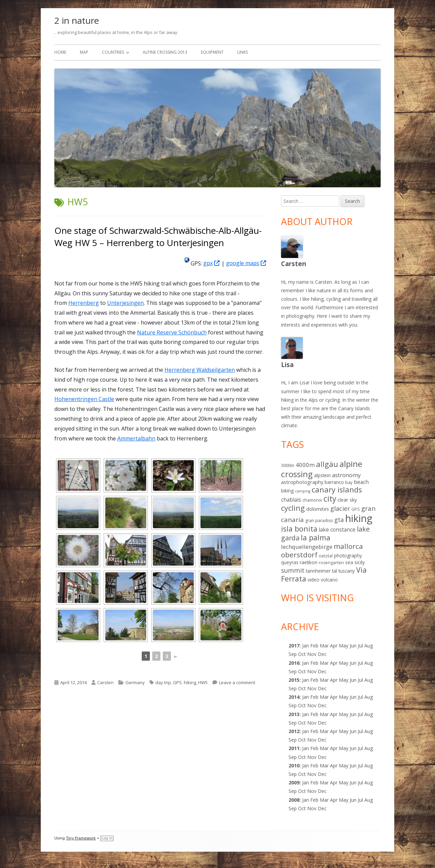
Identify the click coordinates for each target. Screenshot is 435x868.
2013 (294, 714)
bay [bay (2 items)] (349, 482)
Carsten (105, 682)
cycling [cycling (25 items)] (293, 508)
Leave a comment (237, 682)
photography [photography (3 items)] (348, 555)
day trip (163, 682)
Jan (306, 646)
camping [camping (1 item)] (303, 491)
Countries (113, 52)
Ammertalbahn (136, 438)
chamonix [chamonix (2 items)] (312, 500)
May (344, 663)
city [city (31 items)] (330, 499)
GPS (177, 682)
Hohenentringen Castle (84, 399)
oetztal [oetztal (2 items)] (326, 556)
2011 (294, 748)
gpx (212, 263)
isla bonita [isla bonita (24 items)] (299, 529)
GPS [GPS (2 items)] (356, 509)
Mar (324, 646)
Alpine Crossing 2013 (165, 52)
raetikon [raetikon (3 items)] (309, 562)
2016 (294, 663)
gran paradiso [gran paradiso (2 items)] (319, 520)
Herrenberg (84, 303)
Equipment (212, 52)
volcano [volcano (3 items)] (329, 580)
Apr (334, 663)
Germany (135, 682)
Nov (312, 705)
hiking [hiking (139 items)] (359, 518)
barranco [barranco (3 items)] (334, 482)
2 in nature (77, 20)
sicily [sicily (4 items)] (360, 562)
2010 (294, 766)
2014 (294, 697)
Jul (360, 646)
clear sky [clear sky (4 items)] (347, 500)
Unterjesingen (125, 303)
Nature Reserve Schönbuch (172, 332)
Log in (107, 838)
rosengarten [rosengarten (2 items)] (331, 563)
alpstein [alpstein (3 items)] (322, 475)
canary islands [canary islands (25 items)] (337, 490)
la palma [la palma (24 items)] (316, 537)
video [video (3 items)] (314, 580)
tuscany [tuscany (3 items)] (347, 571)
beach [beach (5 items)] (361, 482)
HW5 (203, 682)
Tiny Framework (81, 838)
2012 (294, 731)
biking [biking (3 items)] (287, 491)
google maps (246, 263)
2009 (294, 783)
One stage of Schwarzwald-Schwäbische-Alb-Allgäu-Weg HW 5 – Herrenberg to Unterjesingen (158, 237)
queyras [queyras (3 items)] (290, 562)
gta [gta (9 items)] (339, 520)
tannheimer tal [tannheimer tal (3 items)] (321, 571)
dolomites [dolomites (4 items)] (318, 509)
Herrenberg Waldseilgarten (200, 370)
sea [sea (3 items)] (349, 562)
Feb (314, 714)
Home (60, 52)
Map (84, 52)
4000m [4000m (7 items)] (305, 465)
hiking (190, 682)
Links (242, 52)
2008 (294, 800)
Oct (302, 671)
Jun (353, 646)
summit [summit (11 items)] (293, 570)
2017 (294, 646)
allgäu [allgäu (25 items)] (327, 464)
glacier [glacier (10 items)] (340, 508)
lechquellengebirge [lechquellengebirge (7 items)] (307, 547)
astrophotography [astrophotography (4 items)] (302, 482)
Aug (369, 646)
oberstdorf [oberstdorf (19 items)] (299, 555)
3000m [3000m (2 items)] (288, 465)
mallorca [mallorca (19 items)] (348, 546)
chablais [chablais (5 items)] (291, 500)
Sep (293, 671)
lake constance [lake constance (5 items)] (337, 530)
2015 (294, 680)
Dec (322, 705)
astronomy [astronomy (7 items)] (346, 475)
